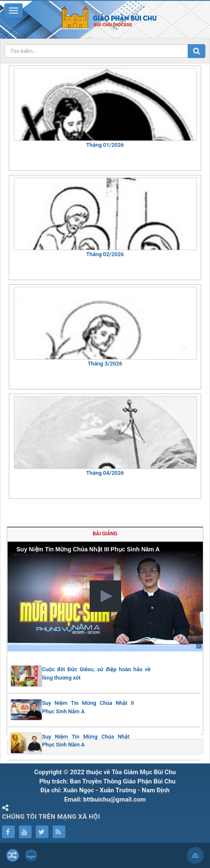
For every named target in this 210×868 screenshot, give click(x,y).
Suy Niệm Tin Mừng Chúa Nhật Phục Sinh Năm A (86, 741)
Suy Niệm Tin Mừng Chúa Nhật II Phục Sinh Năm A (88, 707)
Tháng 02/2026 (105, 254)
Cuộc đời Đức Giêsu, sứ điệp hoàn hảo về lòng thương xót (96, 673)
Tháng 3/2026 (105, 364)
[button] (105, 596)
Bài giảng (105, 534)
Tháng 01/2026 (105, 145)
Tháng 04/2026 (105, 473)
